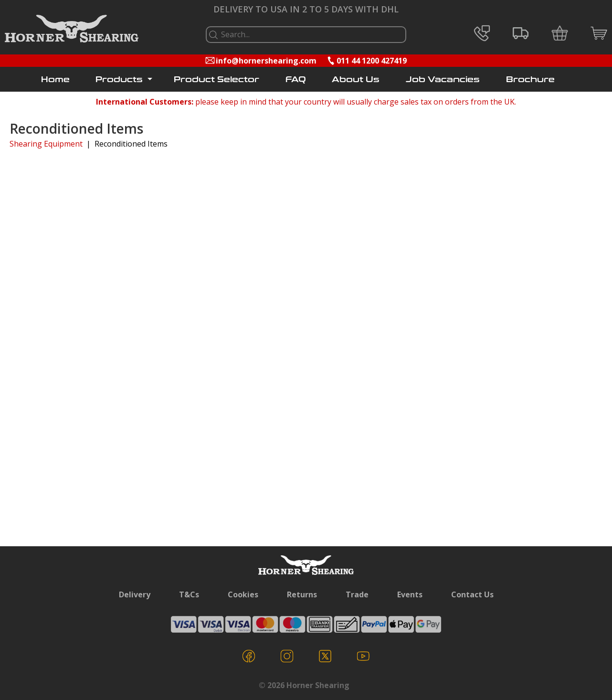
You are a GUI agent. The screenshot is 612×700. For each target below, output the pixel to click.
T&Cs (189, 594)
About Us (356, 80)
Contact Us (472, 594)
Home (55, 80)
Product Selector (216, 80)
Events (410, 594)
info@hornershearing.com (266, 61)
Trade (357, 594)
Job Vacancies (443, 80)
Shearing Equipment (46, 144)
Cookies (243, 594)
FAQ (296, 80)
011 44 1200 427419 (372, 61)
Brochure (530, 80)
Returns (302, 594)
